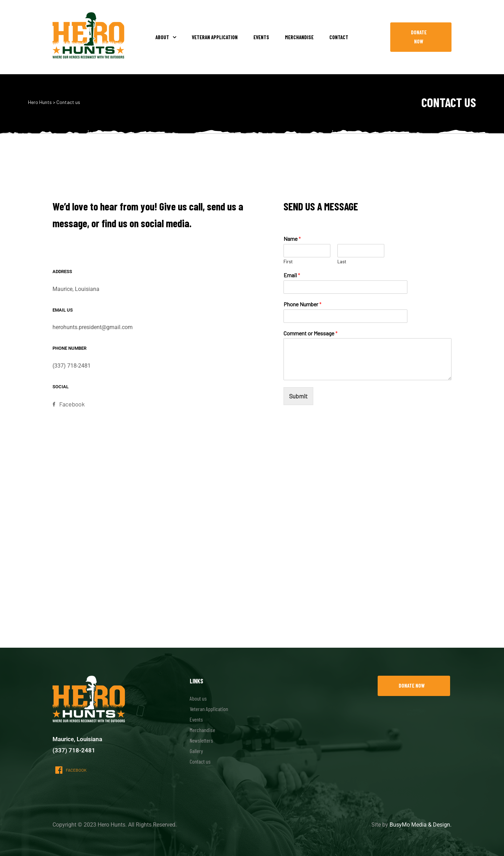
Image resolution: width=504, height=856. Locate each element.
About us (198, 698)
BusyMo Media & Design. (421, 825)
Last (342, 262)
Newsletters (201, 740)
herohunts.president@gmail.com (93, 327)
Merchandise (299, 37)
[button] (421, 37)
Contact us (200, 761)
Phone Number (303, 304)
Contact (339, 37)
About (166, 37)
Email (292, 275)
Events (261, 37)
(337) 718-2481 (72, 366)
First (288, 262)
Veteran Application (215, 37)
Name (292, 239)
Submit (298, 396)
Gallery (196, 751)
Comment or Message (311, 333)
